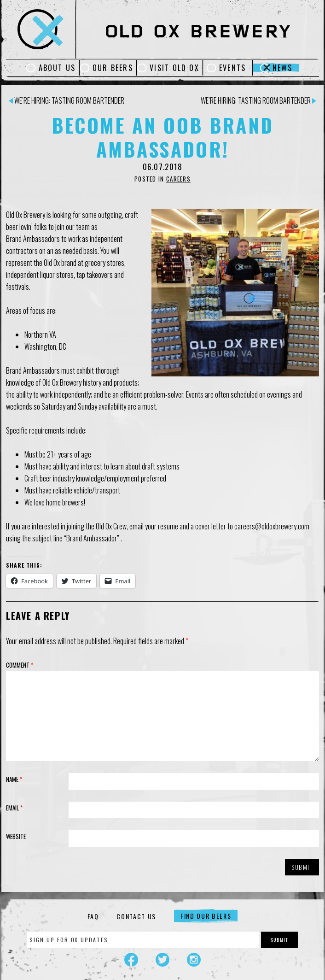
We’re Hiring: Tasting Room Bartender (67, 100)
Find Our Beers (206, 916)
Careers (178, 179)
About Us (57, 68)
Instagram (194, 960)
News (283, 68)
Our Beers (113, 68)
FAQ (93, 916)
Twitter (162, 960)
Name (14, 779)
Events (232, 68)
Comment (20, 665)
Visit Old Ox (174, 68)
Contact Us (136, 916)
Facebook (131, 960)
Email (14, 808)
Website (16, 836)
